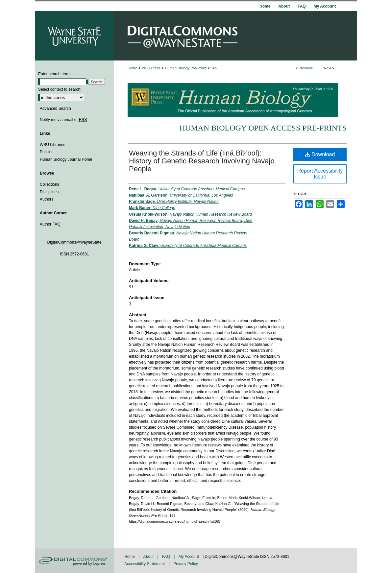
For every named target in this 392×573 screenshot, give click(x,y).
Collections (49, 184)
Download (320, 154)
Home (132, 68)
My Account (189, 557)
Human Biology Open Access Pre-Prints (263, 128)
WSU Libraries (52, 145)
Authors (47, 199)
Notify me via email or (63, 120)
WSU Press (151, 68)
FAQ (167, 557)
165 (214, 68)
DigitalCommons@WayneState (235, 36)
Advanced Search (55, 108)
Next (328, 68)
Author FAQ (50, 224)
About (149, 557)
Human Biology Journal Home (66, 159)
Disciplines (49, 192)
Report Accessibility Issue (320, 174)
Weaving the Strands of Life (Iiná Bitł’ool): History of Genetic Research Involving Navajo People (202, 161)
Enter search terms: (55, 74)
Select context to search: (60, 89)
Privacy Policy (186, 564)
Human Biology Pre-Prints (186, 68)
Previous (306, 68)
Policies (47, 152)
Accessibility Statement (145, 564)
